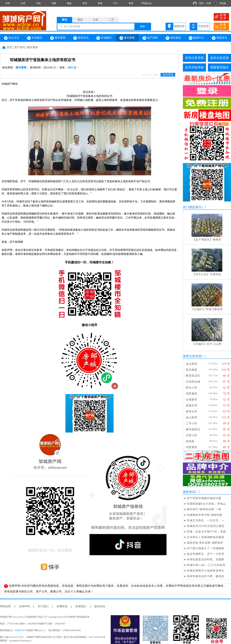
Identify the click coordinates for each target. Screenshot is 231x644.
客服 (131, 3)
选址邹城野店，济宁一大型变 (205, 554)
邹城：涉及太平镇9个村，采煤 (206, 532)
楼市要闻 (58, 38)
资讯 (85, 3)
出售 (23, 3)
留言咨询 (100, 606)
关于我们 (43, 606)
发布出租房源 (219, 58)
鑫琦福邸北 (193, 429)
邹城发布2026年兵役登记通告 (206, 526)
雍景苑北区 (193, 376)
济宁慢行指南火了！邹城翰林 (205, 548)
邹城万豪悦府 (214, 309)
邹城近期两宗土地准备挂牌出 (205, 571)
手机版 (223, 3)
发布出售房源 (194, 58)
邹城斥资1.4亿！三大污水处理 (206, 565)
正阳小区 (192, 435)
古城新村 (192, 400)
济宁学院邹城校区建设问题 (204, 498)
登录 (201, 3)
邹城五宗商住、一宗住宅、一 (205, 520)
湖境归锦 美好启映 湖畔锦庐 (205, 543)
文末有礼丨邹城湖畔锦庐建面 (205, 537)
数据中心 (196, 38)
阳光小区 (192, 388)
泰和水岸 (192, 411)
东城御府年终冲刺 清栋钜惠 (205, 515)
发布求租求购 (194, 67)
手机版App (146, 3)
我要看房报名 (219, 67)
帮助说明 (5, 606)
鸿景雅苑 (192, 394)
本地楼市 (35, 38)
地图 (54, 3)
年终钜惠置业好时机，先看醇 (205, 560)
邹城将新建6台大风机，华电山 (206, 504)
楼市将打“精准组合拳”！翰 (204, 509)
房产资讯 (20, 47)
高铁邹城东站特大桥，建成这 (205, 576)
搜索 (142, 26)
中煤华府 (216, 274)
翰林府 (217, 240)
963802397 (20, 630)
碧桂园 (190, 441)
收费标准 (62, 606)
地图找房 (179, 26)
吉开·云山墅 (214, 344)
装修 (100, 3)
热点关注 (12, 38)
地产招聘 (150, 38)
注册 (209, 3)
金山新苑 (192, 364)
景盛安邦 (192, 406)
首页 (8, 3)
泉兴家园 (192, 370)
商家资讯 (219, 38)
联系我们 (81, 606)
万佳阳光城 (193, 382)
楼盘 (69, 3)
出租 (38, 3)
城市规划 (173, 38)
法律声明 (24, 606)
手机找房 (203, 26)
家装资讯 (81, 38)
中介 (115, 3)
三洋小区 (192, 423)
